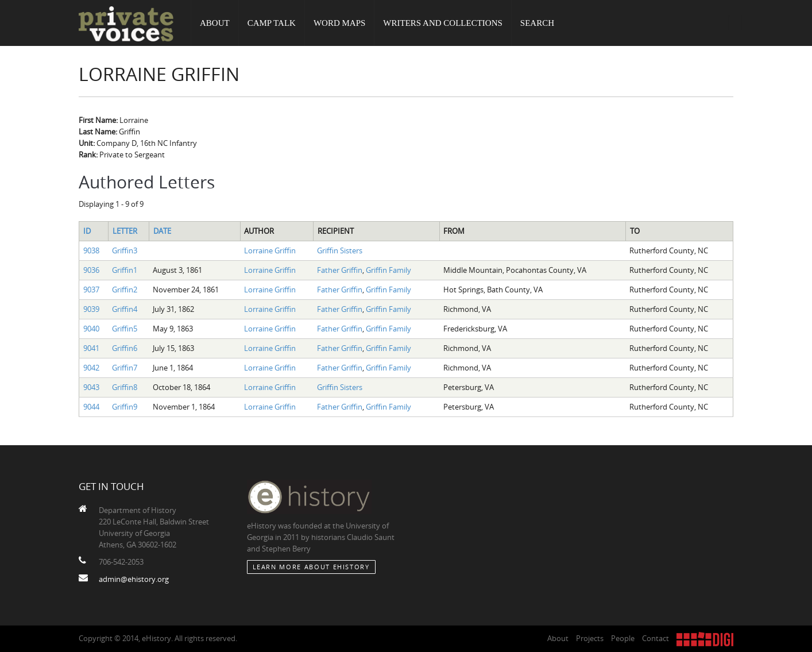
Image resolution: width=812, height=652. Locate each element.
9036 (91, 270)
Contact (656, 638)
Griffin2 (125, 290)
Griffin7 (125, 368)
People (623, 638)
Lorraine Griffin (270, 250)
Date (162, 231)
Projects (590, 638)
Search (537, 23)
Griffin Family (388, 270)
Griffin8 (125, 387)
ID (87, 231)
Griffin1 (125, 270)
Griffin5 (125, 329)
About (215, 23)
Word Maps (339, 23)
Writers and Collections (443, 23)
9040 (91, 329)
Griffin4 (125, 309)
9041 (91, 348)
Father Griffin (340, 270)
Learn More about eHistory (311, 567)
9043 (91, 387)
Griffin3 (125, 250)
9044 (91, 407)
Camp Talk (272, 23)
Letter (125, 231)
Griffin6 (125, 348)
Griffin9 (125, 407)
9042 (91, 368)
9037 (91, 290)
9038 (91, 250)
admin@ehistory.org (134, 579)
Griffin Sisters (340, 250)
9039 (91, 309)
